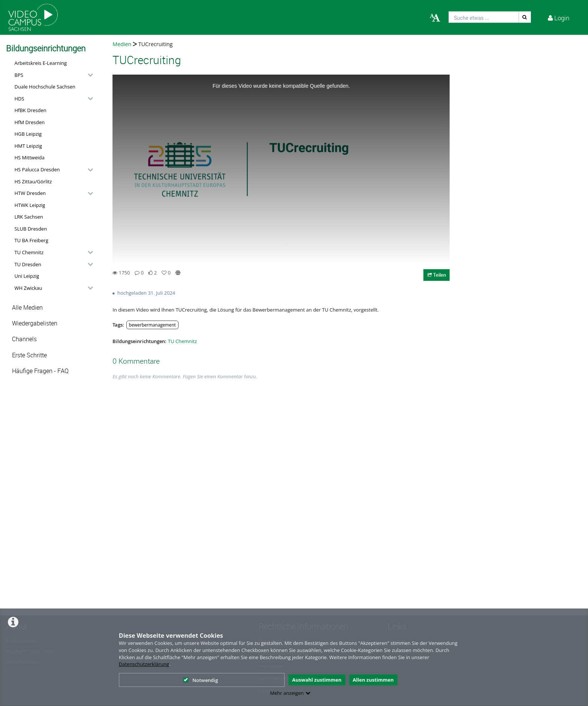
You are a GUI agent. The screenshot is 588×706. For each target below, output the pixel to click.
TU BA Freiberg (31, 240)
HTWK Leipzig (30, 205)
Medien (122, 44)
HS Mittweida (30, 157)
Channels (24, 339)
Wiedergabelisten (35, 323)
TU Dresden (28, 264)
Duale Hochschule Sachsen (45, 87)
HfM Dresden (30, 122)
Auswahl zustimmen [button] (317, 680)
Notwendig (200, 680)
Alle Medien (27, 308)
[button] (52, 75)
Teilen (437, 275)
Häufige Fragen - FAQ (40, 371)
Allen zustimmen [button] (373, 680)
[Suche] (525, 17)
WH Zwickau (28, 288)
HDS (19, 99)
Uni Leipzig (27, 276)
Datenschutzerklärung (144, 664)
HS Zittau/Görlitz (33, 181)
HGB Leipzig (28, 134)
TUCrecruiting (155, 44)
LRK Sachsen (29, 217)
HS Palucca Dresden (37, 169)
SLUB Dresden (31, 229)
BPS (19, 75)
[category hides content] (88, 75)
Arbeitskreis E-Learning (41, 63)
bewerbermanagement (152, 325)
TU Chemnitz (29, 252)
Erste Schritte (29, 355)
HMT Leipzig (28, 146)
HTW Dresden (30, 193)
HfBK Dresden (31, 110)
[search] (484, 17)
